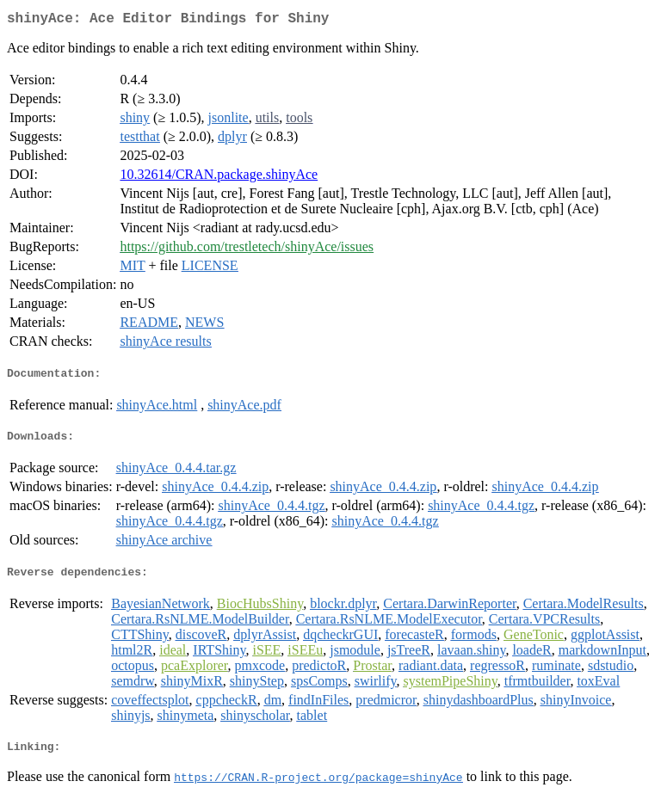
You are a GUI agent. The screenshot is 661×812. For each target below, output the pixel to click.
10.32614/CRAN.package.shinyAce (219, 178)
